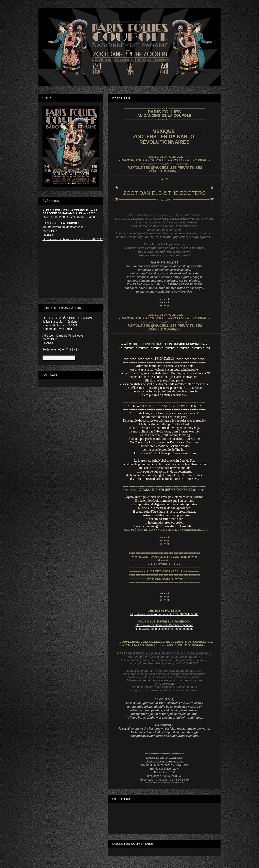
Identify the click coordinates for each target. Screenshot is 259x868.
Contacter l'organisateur (59, 358)
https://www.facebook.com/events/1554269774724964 (164, 614)
